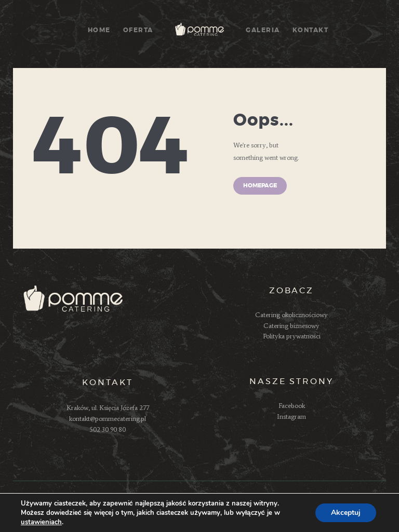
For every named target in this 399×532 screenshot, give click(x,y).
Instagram (291, 417)
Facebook (292, 406)
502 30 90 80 (108, 429)
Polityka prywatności (292, 336)
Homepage (260, 186)
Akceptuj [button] (346, 513)
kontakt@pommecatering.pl (108, 419)
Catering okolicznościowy (291, 315)
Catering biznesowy (291, 326)
